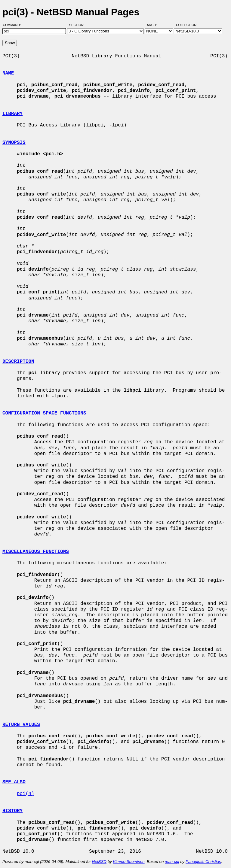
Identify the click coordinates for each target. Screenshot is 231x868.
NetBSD (99, 862)
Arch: (154, 25)
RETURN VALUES (21, 725)
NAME (8, 73)
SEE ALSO (14, 782)
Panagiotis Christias (203, 862)
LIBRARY (12, 114)
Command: (14, 25)
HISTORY (12, 811)
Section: (78, 25)
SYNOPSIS (14, 143)
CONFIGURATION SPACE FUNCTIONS (44, 413)
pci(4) (26, 794)
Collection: (187, 25)
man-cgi (172, 862)
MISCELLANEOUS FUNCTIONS (36, 552)
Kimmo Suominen (129, 862)
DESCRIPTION (18, 362)
